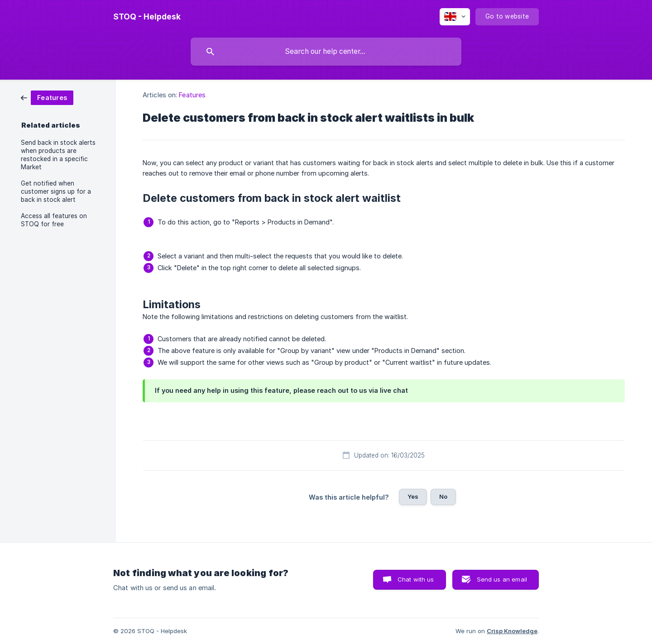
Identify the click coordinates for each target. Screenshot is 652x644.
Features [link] (192, 95)
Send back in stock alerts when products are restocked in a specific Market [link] (58, 155)
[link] (47, 97)
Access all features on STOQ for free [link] (54, 220)
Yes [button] (413, 496)
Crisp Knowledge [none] (512, 631)
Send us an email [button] (502, 579)
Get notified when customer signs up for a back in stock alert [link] (56, 191)
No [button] (443, 496)
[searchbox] (326, 52)
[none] (147, 17)
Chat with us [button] (416, 579)
